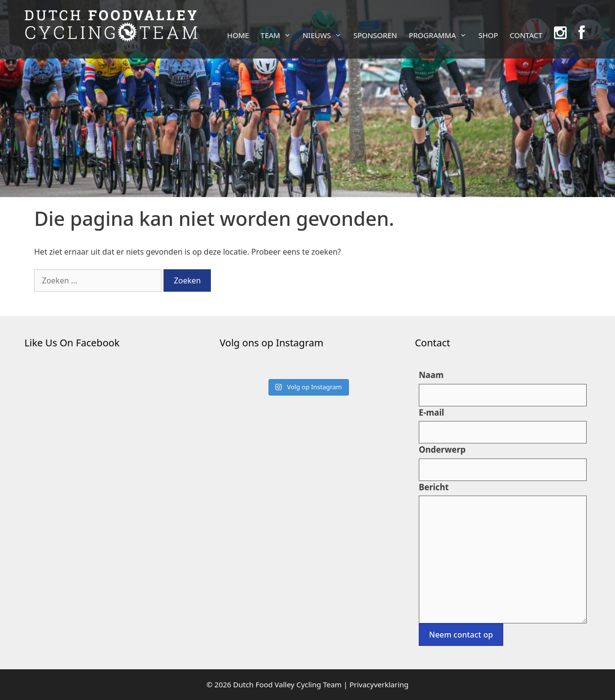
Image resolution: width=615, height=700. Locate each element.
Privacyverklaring (379, 684)
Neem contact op (461, 635)
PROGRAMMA (441, 35)
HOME (238, 35)
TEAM (279, 35)
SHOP (488, 35)
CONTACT (526, 35)
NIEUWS (325, 35)
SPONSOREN (375, 35)
